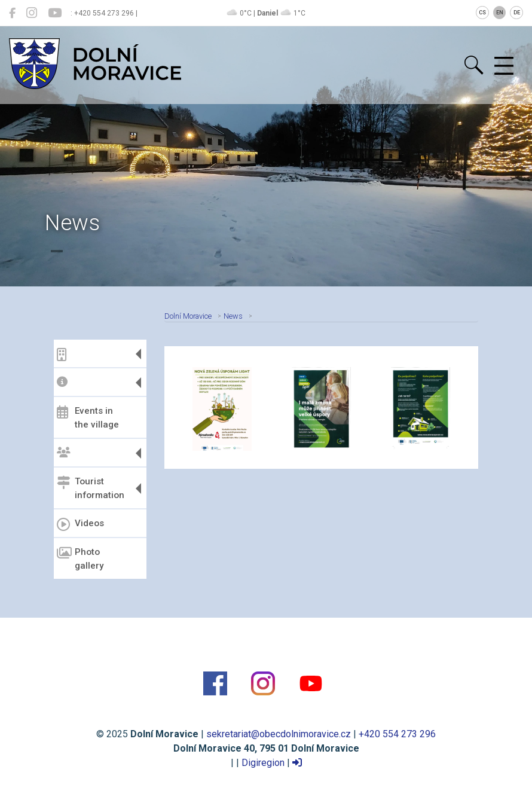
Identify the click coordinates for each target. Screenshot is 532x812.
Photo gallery (80, 559)
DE (517, 13)
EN (500, 13)
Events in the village (88, 418)
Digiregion (263, 763)
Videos (80, 524)
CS (482, 13)
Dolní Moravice (188, 316)
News (233, 316)
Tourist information (91, 488)
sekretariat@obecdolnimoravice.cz (279, 734)
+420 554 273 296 (397, 734)
